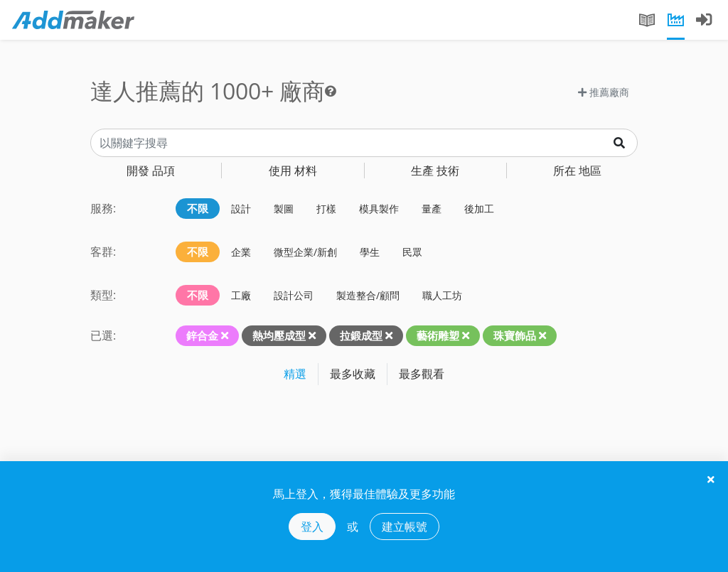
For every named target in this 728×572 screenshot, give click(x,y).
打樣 (326, 209)
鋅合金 (202, 335)
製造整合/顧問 (368, 295)
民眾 (412, 252)
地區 (577, 171)
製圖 (284, 209)
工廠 (241, 295)
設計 (241, 209)
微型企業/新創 (305, 252)
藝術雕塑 (438, 335)
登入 (312, 527)
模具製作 (379, 209)
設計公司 (294, 295)
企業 (241, 252)
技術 (435, 171)
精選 (295, 374)
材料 (293, 171)
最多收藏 (353, 374)
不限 (198, 208)
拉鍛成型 (361, 335)
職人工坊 (442, 295)
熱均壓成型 (279, 335)
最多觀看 (422, 374)
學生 (370, 252)
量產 (432, 209)
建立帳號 (405, 527)
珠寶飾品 (515, 335)
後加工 (479, 209)
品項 (151, 171)
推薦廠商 (604, 92)
